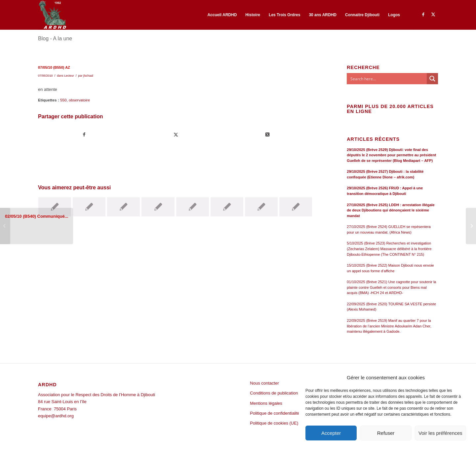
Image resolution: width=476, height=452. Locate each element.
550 (63, 100)
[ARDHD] (52, 15)
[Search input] (387, 79)
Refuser (386, 433)
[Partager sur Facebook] (84, 135)
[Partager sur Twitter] (176, 135)
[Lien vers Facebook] (423, 15)
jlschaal (88, 76)
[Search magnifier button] (432, 79)
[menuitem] (222, 15)
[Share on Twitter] (267, 135)
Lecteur (69, 76)
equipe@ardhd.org (56, 416)
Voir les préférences (440, 433)
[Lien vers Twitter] (433, 15)
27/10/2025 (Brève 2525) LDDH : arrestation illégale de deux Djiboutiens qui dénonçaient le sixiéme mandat (391, 210)
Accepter (331, 433)
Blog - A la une (55, 38)
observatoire (79, 100)
